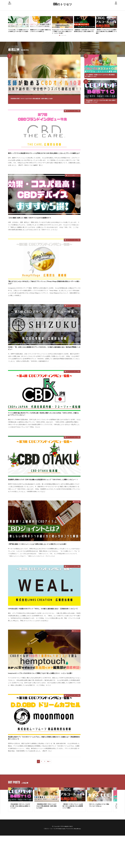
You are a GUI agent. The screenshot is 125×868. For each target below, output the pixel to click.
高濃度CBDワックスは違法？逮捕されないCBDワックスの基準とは (40, 31)
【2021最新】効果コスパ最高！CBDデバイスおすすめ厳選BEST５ (43, 223)
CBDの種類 (76, 521)
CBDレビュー (76, 657)
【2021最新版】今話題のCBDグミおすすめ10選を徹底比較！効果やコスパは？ (100, 77)
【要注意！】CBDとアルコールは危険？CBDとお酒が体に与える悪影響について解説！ (106, 32)
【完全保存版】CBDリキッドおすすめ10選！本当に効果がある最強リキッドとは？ (100, 103)
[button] (10, 23)
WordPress (78, 861)
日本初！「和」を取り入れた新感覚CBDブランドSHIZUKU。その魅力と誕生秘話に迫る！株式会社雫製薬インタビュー (44, 357)
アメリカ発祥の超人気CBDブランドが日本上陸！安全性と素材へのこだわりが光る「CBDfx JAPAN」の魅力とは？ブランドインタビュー (44, 427)
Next (48, 793)
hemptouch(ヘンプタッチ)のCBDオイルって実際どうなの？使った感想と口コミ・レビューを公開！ (62, 32)
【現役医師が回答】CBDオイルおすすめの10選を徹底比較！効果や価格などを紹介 (42, 99)
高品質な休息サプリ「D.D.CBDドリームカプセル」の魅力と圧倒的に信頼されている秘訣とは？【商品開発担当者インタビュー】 (44, 768)
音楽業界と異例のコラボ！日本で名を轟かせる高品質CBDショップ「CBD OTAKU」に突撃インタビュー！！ (43, 497)
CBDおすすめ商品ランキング (71, 181)
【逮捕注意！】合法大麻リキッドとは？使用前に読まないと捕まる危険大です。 (84, 32)
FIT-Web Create (60, 861)
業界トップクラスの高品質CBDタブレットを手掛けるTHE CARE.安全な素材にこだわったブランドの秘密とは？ (43, 157)
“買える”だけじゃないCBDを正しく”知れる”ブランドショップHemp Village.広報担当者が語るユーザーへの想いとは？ (44, 289)
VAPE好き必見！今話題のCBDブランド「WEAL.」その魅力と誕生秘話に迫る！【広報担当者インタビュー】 (44, 632)
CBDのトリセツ (62, 4)
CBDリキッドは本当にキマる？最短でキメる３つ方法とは (99, 837)
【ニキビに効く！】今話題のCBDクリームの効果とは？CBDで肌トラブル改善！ (18, 32)
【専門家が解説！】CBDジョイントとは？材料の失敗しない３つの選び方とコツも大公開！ (43, 565)
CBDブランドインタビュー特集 (70, 113)
